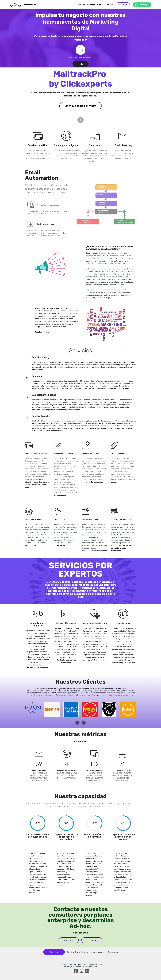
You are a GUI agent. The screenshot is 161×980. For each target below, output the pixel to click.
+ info (80, 64)
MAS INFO (69, 940)
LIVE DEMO (92, 940)
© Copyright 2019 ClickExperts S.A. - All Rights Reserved (81, 965)
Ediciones (91, 5)
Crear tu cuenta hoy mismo (81, 106)
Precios (100, 5)
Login (123, 5)
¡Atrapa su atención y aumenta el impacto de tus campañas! (37, 482)
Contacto (109, 5)
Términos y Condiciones (72, 967)
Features (81, 5)
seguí (116, 890)
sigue (38, 890)
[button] (77, 723)
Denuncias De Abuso (91, 967)
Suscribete (54, 952)
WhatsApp (142, 5)
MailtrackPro (30, 5)
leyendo (32, 893)
